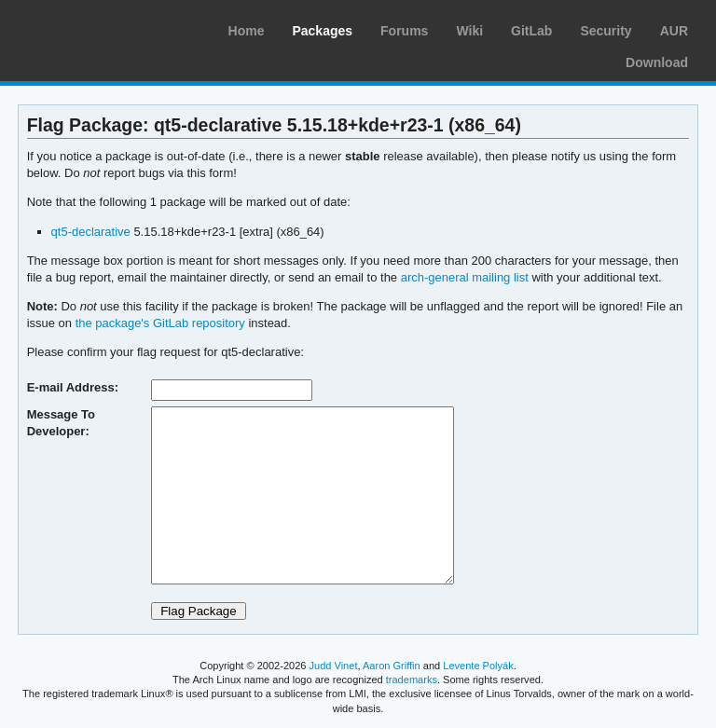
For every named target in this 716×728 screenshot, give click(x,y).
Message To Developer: (61, 423)
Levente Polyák (478, 666)
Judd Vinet (334, 666)
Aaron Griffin (392, 666)
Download (657, 62)
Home (247, 31)
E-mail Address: (73, 387)
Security (606, 31)
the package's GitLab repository (160, 323)
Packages (322, 31)
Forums (404, 31)
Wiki (469, 31)
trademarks (412, 680)
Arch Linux (103, 28)
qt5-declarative (91, 232)
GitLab (531, 31)
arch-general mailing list (465, 277)
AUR (674, 31)
